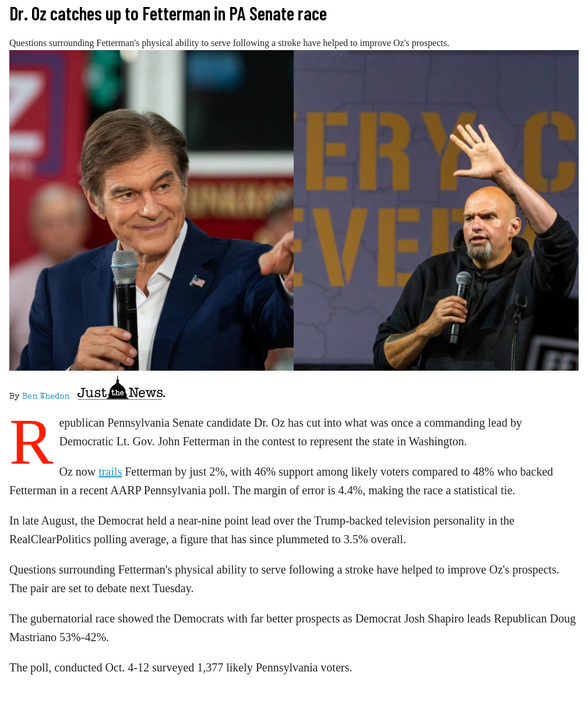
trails (110, 472)
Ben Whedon (46, 397)
